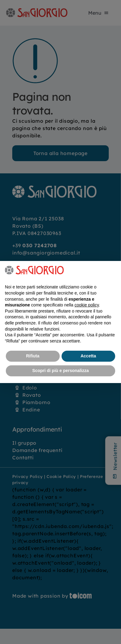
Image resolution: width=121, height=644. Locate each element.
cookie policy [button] (87, 305)
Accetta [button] (88, 356)
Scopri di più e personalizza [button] (60, 371)
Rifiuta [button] (33, 356)
